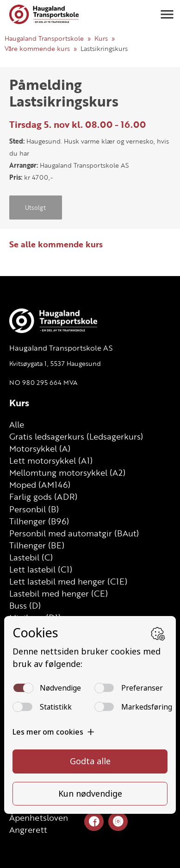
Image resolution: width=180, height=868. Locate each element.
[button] (167, 14)
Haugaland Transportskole (44, 38)
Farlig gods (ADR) (43, 497)
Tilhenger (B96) (39, 521)
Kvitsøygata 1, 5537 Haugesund (55, 363)
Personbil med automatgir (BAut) (74, 533)
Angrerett (28, 830)
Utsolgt (35, 208)
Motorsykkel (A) (40, 448)
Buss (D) (25, 605)
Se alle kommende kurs (56, 244)
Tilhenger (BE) (37, 545)
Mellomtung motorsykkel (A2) (67, 472)
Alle (17, 424)
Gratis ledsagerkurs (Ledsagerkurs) (76, 436)
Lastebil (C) (31, 557)
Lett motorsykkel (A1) (51, 460)
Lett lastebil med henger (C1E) (68, 581)
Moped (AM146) (40, 484)
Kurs (101, 38)
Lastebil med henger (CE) (59, 593)
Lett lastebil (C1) (41, 569)
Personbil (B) (34, 509)
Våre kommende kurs (37, 48)
